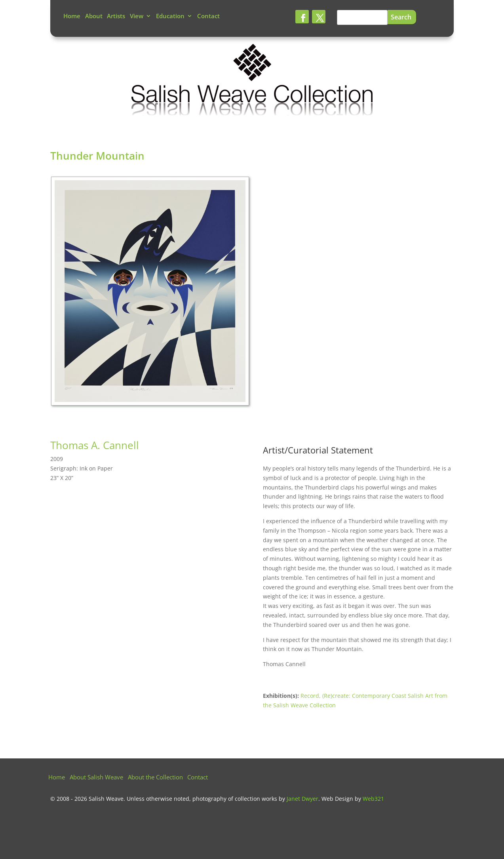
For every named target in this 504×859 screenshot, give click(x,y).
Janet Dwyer (302, 799)
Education (170, 16)
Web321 (373, 799)
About (94, 16)
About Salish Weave (96, 778)
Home (72, 16)
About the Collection (155, 778)
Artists (116, 16)
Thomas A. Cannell (95, 445)
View (137, 16)
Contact (208, 16)
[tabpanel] (151, 293)
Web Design (337, 799)
